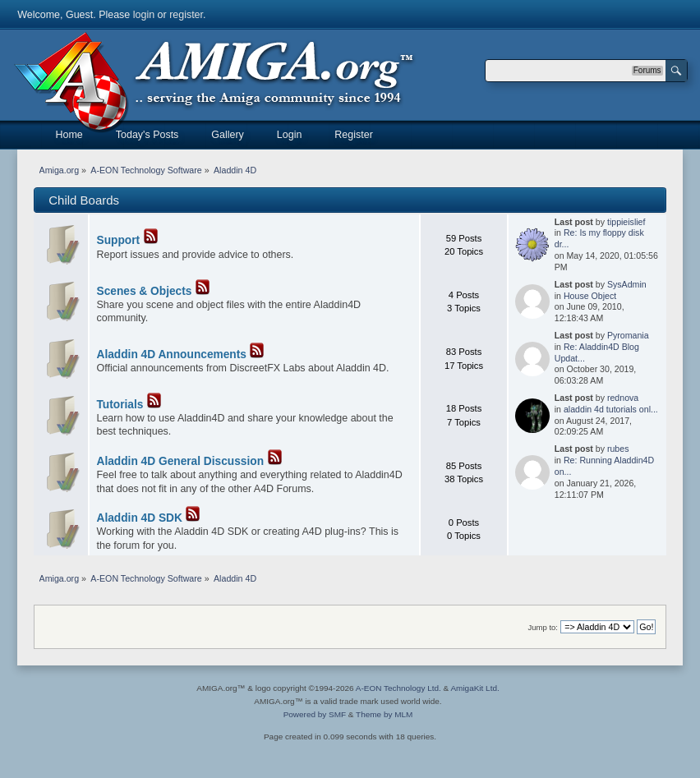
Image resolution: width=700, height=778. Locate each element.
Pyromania (628, 335)
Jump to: (543, 627)
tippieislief (626, 222)
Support (119, 240)
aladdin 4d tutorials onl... (611, 409)
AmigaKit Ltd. (474, 688)
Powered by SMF (315, 714)
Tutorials (120, 405)
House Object (590, 296)
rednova (623, 398)
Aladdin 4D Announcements (172, 354)
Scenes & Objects (145, 291)
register (186, 15)
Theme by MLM (384, 714)
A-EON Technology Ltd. (398, 688)
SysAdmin (627, 284)
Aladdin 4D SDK (140, 518)
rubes (618, 449)
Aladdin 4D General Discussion (181, 461)
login (144, 15)
